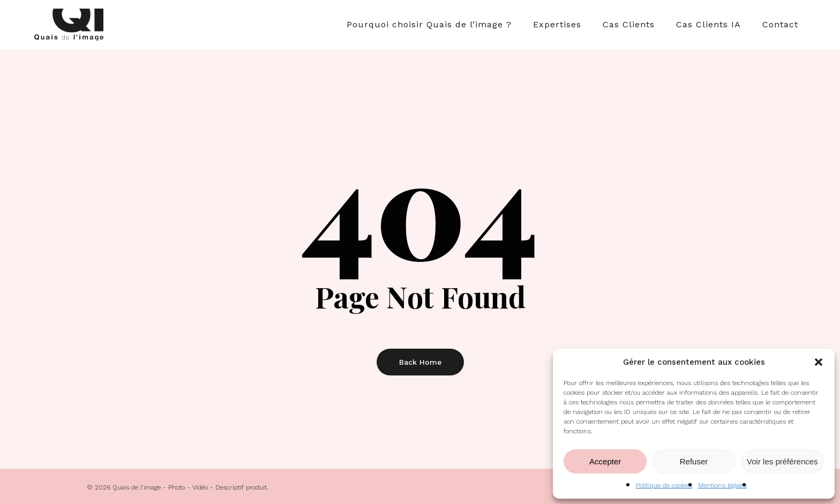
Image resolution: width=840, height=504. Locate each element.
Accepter (605, 461)
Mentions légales (722, 485)
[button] (819, 362)
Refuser (694, 461)
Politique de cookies (664, 485)
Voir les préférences (782, 461)
